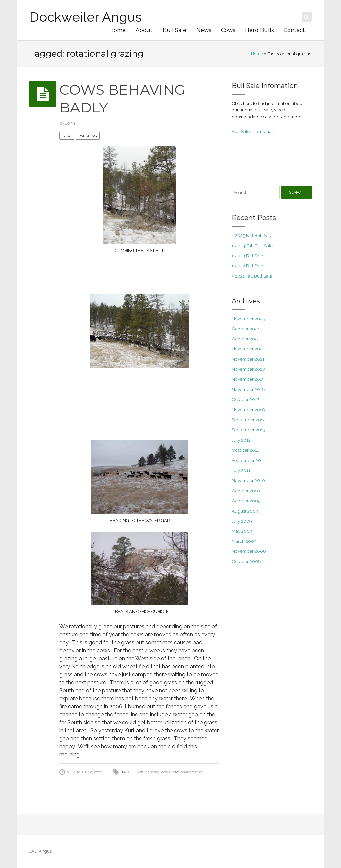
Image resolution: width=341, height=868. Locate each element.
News (204, 30)
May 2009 (242, 531)
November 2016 (248, 410)
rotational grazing (187, 772)
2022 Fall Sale (249, 266)
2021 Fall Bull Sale (254, 276)
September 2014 (249, 420)
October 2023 (246, 339)
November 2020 (249, 369)
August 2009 (245, 511)
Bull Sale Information (253, 131)
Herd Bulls (259, 30)
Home (117, 30)
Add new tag (148, 772)
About (144, 30)
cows (166, 772)
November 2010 (248, 480)
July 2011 (241, 470)
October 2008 (246, 561)
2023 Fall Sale (249, 256)
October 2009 (246, 501)
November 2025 (248, 319)
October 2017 (246, 399)
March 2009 (244, 541)
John (70, 123)
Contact (294, 30)
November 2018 (248, 389)
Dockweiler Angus (85, 17)
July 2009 (242, 521)
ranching (88, 136)
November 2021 (248, 359)
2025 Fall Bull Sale (254, 235)
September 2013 (249, 430)
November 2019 (248, 379)
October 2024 (246, 329)
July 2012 (241, 440)
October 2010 (246, 491)
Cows (228, 30)
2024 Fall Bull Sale (254, 246)
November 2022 (248, 349)
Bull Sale (174, 30)
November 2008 (249, 551)
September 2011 (248, 460)
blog (67, 136)
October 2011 (245, 450)
